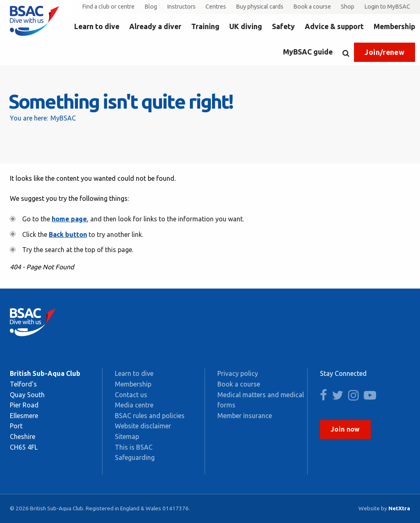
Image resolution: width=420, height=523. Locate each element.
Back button (68, 234)
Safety (283, 26)
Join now (345, 429)
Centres (216, 7)
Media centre (134, 405)
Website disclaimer (143, 426)
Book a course (312, 7)
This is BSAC (134, 447)
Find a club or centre (108, 7)
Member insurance (245, 416)
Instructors (181, 7)
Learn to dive (97, 26)
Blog (151, 7)
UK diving (246, 26)
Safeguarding (135, 457)
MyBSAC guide (308, 52)
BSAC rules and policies (150, 416)
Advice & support (334, 26)
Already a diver (155, 26)
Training (205, 26)
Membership (394, 26)
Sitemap (127, 437)
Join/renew (385, 52)
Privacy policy (238, 373)
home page (69, 219)
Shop (348, 7)
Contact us (131, 395)
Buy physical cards (260, 7)
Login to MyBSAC (387, 7)
